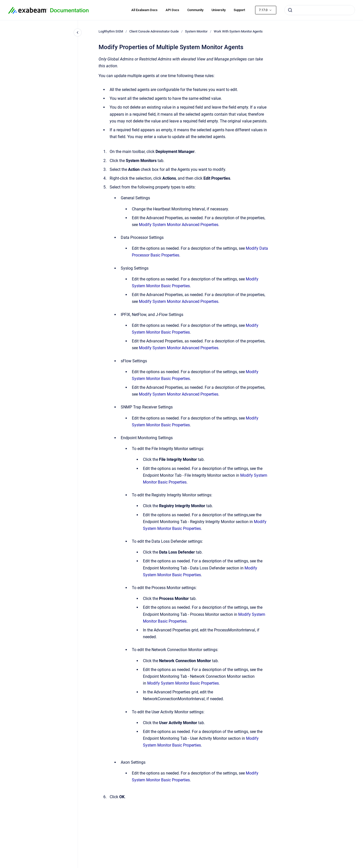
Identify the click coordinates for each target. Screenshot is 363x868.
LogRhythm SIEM (111, 31)
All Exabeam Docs (144, 10)
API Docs (172, 10)
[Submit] (290, 10)
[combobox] (320, 10)
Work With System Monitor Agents (238, 31)
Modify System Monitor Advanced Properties (179, 225)
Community (195, 10)
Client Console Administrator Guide (154, 31)
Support (239, 10)
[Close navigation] (78, 33)
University (219, 10)
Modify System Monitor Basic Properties (183, 683)
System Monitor (196, 31)
